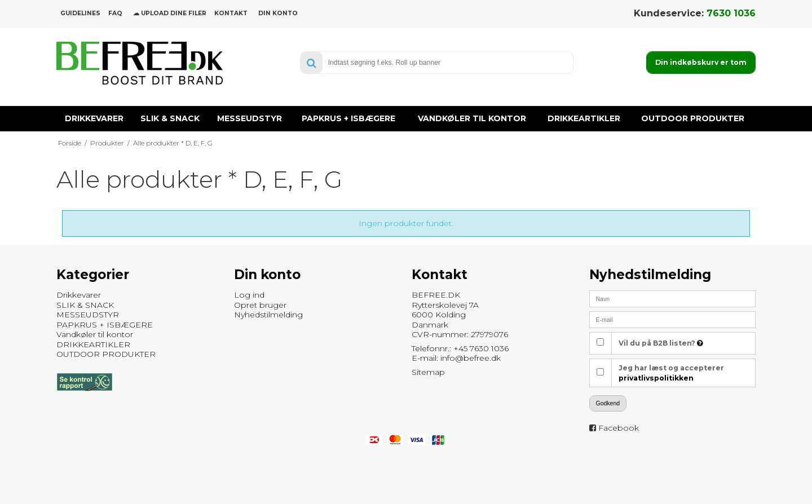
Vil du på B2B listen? (661, 343)
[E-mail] (672, 319)
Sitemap (428, 372)
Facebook (619, 428)
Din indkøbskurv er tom (701, 62)
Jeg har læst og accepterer (671, 373)
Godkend (608, 403)
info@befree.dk (471, 358)
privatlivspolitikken (656, 378)
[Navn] (672, 298)
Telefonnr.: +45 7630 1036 (460, 348)
